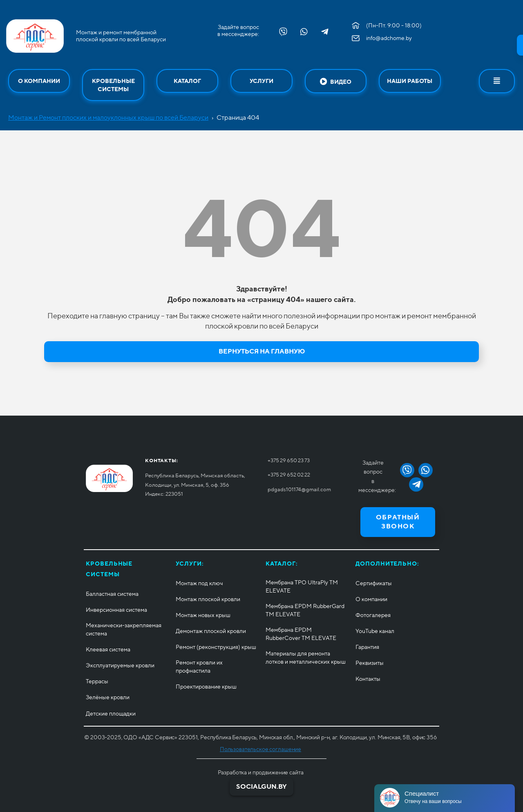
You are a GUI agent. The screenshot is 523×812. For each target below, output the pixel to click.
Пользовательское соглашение (260, 749)
